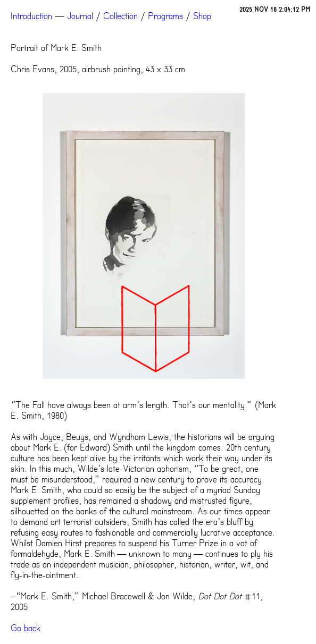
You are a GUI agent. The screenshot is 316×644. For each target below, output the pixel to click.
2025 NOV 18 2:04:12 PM (275, 9)
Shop (202, 16)
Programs (165, 16)
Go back (26, 628)
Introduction (31, 16)
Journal (80, 16)
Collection (120, 16)
